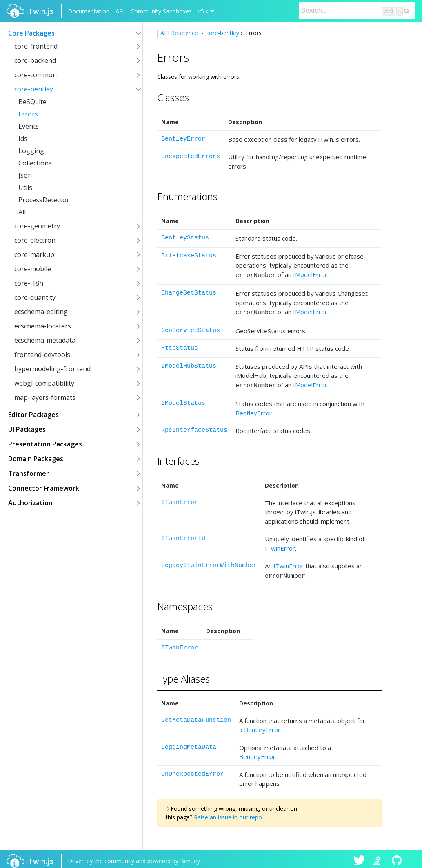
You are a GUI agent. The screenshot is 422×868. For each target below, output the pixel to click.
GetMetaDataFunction (196, 715)
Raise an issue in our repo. (229, 812)
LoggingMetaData (189, 742)
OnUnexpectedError (192, 769)
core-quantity (35, 297)
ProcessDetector (44, 200)
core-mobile (33, 269)
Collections (35, 163)
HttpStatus (180, 346)
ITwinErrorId (183, 535)
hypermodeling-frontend (52, 369)
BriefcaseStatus (189, 256)
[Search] (357, 11)
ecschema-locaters (43, 326)
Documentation (89, 11)
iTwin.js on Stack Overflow (379, 857)
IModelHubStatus (189, 364)
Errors (28, 114)
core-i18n (29, 283)
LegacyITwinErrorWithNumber (209, 562)
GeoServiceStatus (191, 328)
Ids (23, 138)
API (120, 11)
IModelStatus (183, 400)
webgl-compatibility (44, 383)
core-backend (35, 60)
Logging (31, 151)
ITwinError (180, 499)
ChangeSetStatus (189, 292)
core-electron (35, 240)
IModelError (310, 274)
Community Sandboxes (161, 11)
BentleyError (183, 139)
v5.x (203, 11)
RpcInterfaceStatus (194, 427)
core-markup (34, 254)
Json (25, 175)
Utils (25, 187)
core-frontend (36, 46)
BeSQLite (32, 102)
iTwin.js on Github (398, 857)
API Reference (180, 33)
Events (29, 126)
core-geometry (37, 226)
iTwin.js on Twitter (360, 857)
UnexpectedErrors (191, 157)
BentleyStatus (185, 238)
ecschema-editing (41, 312)
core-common (36, 75)
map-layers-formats (45, 397)
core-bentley (34, 89)
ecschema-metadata (45, 340)
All (22, 212)
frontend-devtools (42, 355)
